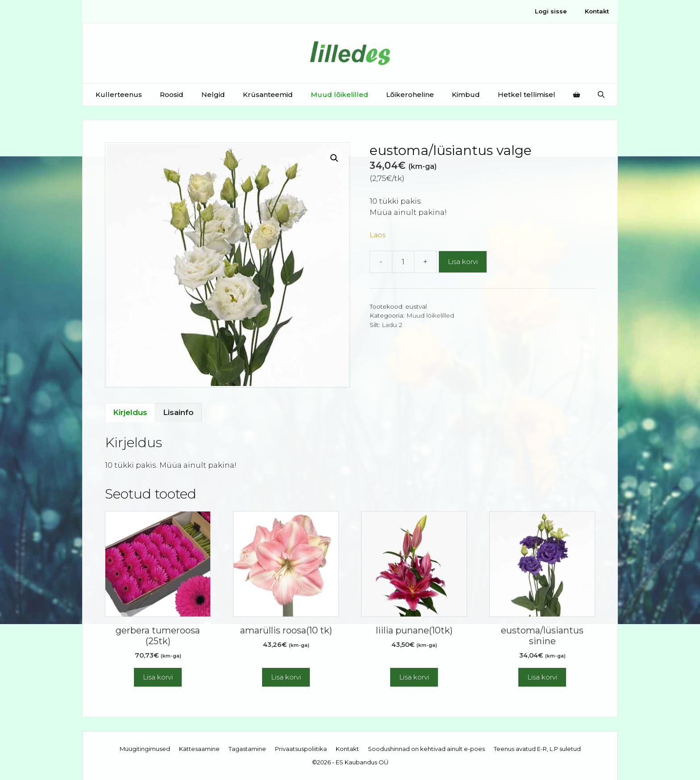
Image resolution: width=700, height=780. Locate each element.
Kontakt (597, 11)
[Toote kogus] (403, 262)
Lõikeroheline (410, 94)
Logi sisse (551, 11)
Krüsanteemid (268, 94)
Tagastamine (247, 749)
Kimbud (466, 94)
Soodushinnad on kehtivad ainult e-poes (426, 749)
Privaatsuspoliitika (301, 749)
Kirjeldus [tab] (130, 412)
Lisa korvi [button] (158, 677)
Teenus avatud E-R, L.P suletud (537, 749)
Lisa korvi (463, 262)
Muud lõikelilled (340, 94)
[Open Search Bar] (601, 95)
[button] (334, 158)
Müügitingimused (145, 749)
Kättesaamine (199, 749)
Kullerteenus (119, 94)
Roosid (172, 94)
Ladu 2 (392, 325)
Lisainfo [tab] (178, 412)
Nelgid (213, 94)
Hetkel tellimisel (527, 94)
